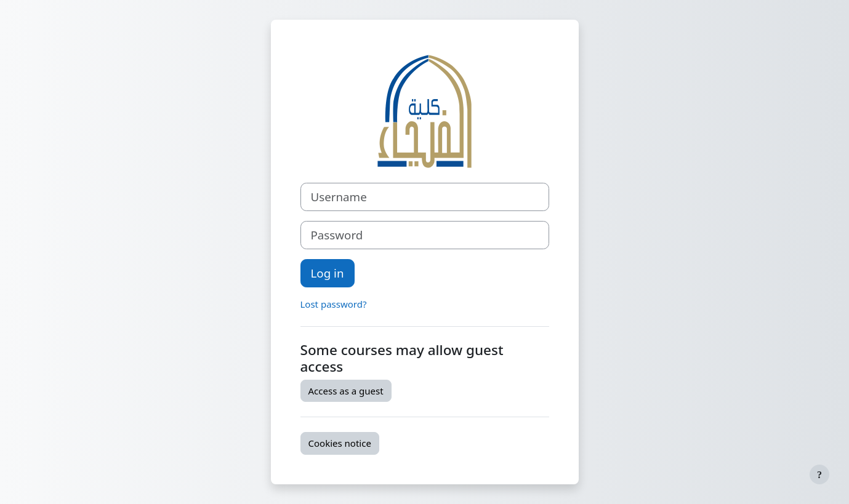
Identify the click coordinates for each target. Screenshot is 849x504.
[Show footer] (819, 474)
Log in (328, 273)
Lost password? (334, 304)
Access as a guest (346, 391)
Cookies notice (340, 443)
